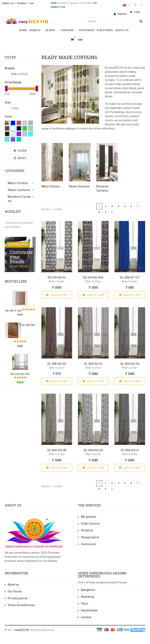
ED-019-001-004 (93, 277)
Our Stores (105, 30)
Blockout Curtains (19, 199)
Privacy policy (16, 598)
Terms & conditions (20, 605)
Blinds (52, 30)
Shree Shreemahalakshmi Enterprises (102, 575)
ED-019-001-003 (20, 374)
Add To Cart (57, 295)
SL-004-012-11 (130, 450)
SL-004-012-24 (93, 450)
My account (87, 517)
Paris (83, 603)
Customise (87, 30)
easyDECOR (22, 630)
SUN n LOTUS (19, 74)
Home (23, 30)
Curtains (68, 30)
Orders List (8, 3)
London (85, 617)
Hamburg (86, 597)
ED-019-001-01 (57, 277)
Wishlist (22, 3)
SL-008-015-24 (57, 364)
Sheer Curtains (19, 190)
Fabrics (36, 30)
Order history (89, 523)
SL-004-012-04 (130, 364)
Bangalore (87, 590)
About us (12, 584)
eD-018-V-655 (13, 311)
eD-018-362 (28, 325)
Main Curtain (18, 183)
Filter (20, 151)
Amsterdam (88, 610)
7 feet (15, 108)
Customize (87, 544)
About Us (122, 30)
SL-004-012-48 (57, 450)
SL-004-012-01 (93, 364)
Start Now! (19, 266)
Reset (20, 158)
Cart (31, 3)
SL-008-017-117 (130, 277)
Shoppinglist (89, 537)
